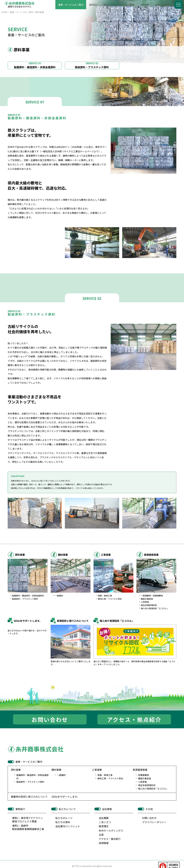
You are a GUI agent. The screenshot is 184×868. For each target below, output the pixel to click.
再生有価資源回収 (149, 605)
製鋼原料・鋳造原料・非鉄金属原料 (35, 65)
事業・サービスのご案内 (22, 12)
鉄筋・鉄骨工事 (105, 596)
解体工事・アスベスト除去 (110, 599)
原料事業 (40, 12)
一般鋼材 (59, 596)
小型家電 (145, 602)
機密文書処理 (147, 599)
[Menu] (178, 5)
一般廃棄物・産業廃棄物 (152, 596)
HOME (5, 12)
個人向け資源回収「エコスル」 (155, 608)
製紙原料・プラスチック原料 (92, 65)
